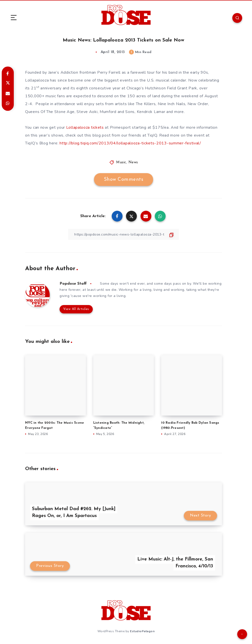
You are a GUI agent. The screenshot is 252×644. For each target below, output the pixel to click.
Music (121, 162)
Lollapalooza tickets (85, 127)
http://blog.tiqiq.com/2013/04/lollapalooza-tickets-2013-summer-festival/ (130, 143)
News (133, 162)
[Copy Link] (124, 234)
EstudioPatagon (142, 631)
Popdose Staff (73, 284)
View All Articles (76, 309)
